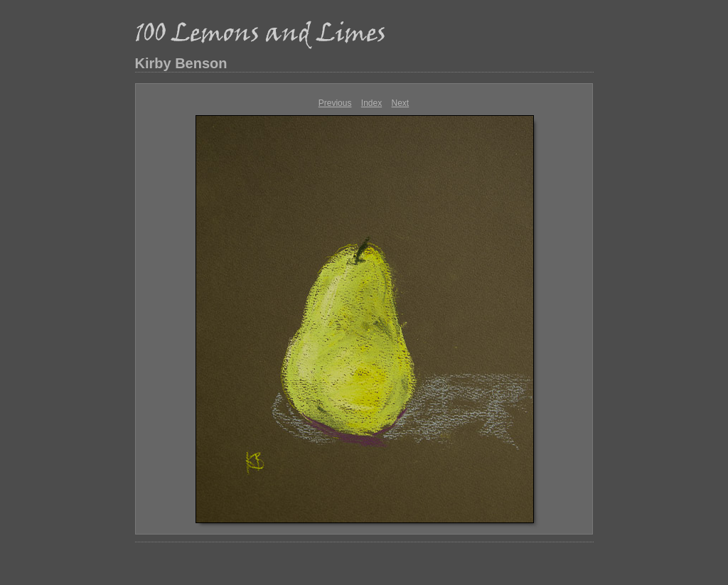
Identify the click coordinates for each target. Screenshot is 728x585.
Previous (335, 103)
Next (401, 103)
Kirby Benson (181, 63)
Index (371, 103)
